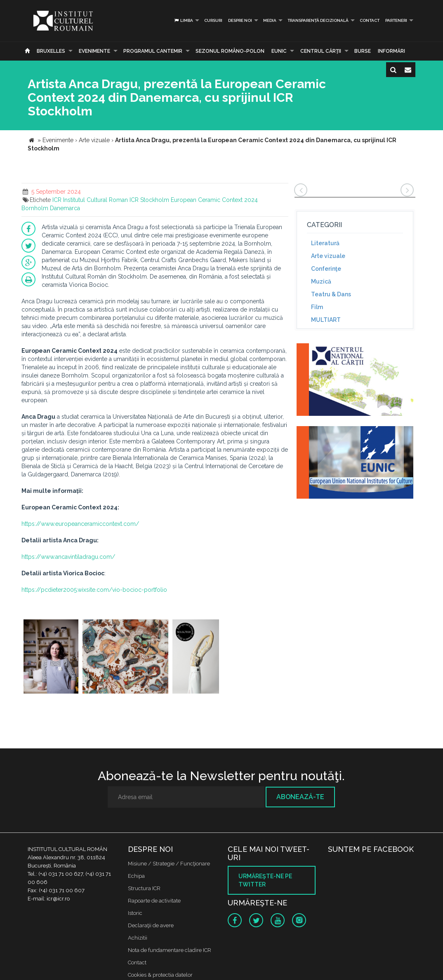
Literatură (325, 243)
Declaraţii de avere (151, 925)
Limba (183, 20)
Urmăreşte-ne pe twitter (265, 880)
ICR (57, 200)
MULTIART (326, 320)
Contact (370, 20)
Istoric (135, 913)
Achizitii (138, 938)
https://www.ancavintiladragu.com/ (68, 557)
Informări (391, 51)
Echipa (136, 876)
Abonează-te (300, 797)
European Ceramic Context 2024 (214, 200)
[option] (51, 658)
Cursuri (213, 20)
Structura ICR (144, 888)
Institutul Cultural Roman (95, 200)
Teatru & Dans (331, 294)
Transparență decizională (318, 20)
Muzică (321, 281)
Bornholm (35, 208)
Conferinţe (326, 269)
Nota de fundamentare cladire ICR (170, 950)
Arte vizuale (328, 256)
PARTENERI (396, 20)
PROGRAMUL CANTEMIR (153, 51)
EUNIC (279, 51)
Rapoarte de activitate (154, 901)
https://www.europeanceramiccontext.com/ (80, 524)
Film (317, 307)
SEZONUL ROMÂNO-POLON (230, 51)
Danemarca (65, 208)
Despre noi (240, 20)
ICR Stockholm (149, 200)
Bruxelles (51, 51)
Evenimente (94, 51)
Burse (363, 51)
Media (270, 20)
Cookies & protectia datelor (160, 975)
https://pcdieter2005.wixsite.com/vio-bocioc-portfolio (94, 590)
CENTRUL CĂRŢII (321, 51)
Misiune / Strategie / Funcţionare (169, 864)
